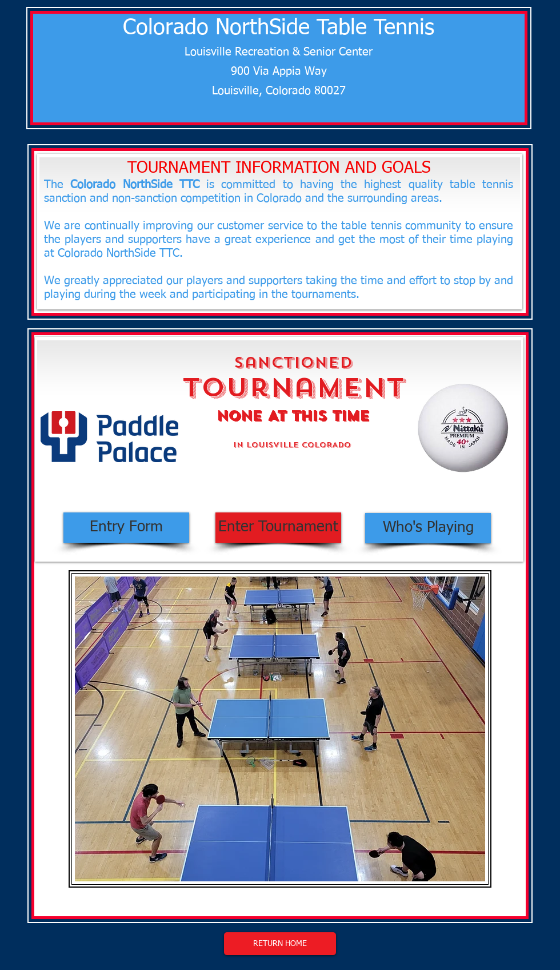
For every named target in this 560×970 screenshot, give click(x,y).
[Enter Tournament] (278, 528)
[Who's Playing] (428, 528)
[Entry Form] (126, 528)
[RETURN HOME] (280, 944)
